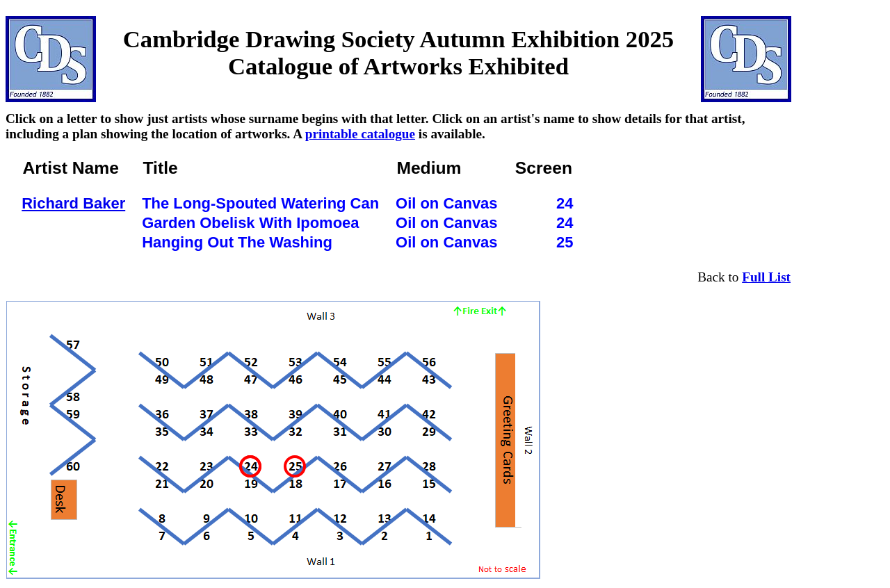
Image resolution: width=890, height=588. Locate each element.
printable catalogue (360, 134)
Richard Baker (73, 203)
